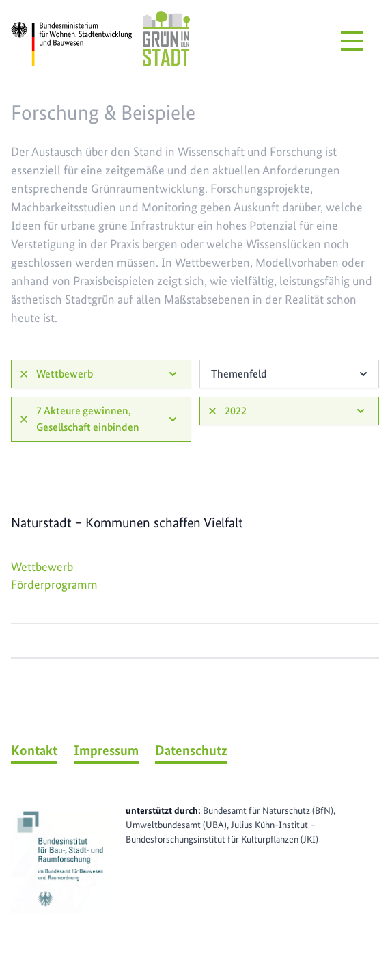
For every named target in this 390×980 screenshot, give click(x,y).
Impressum (106, 750)
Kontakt (34, 750)
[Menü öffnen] (352, 41)
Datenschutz (191, 750)
